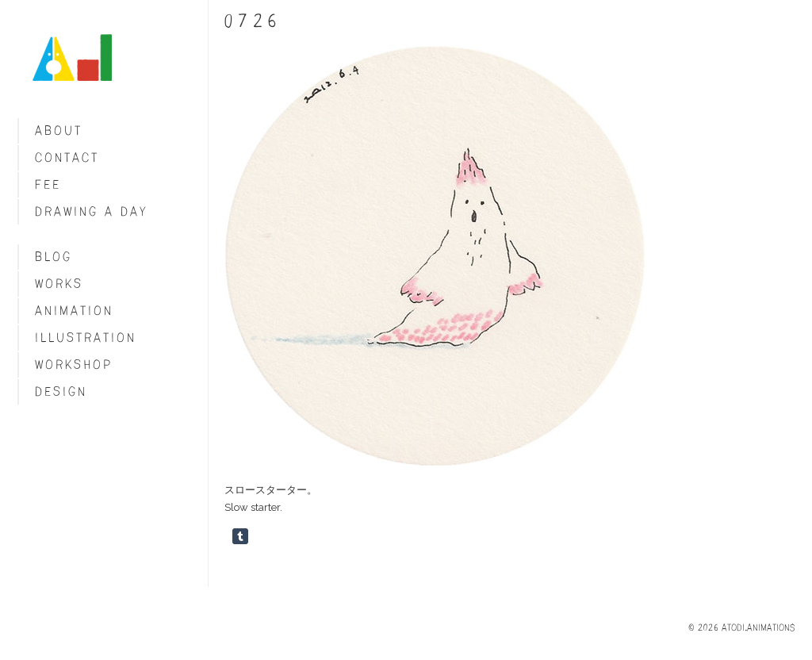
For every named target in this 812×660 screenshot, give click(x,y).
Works (59, 284)
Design (61, 391)
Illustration (86, 338)
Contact (67, 157)
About (59, 130)
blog (54, 257)
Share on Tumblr (240, 536)
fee (48, 184)
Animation (74, 311)
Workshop (74, 365)
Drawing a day (92, 211)
